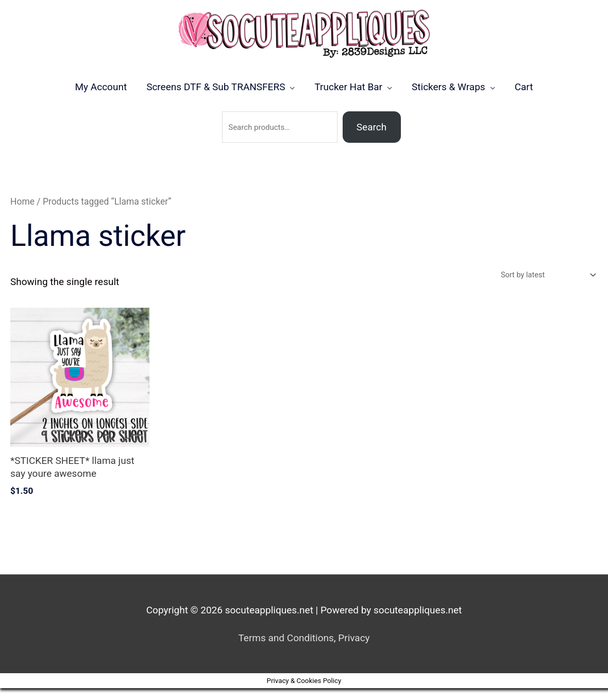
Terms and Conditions (286, 650)
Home (22, 212)
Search (371, 138)
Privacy (354, 650)
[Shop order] (545, 286)
